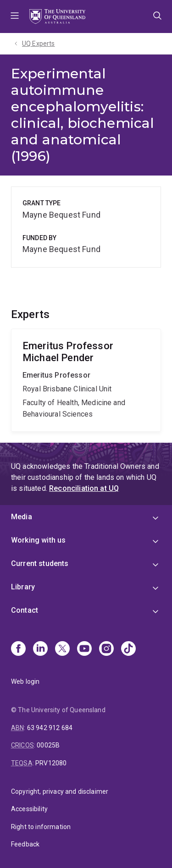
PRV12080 (51, 763)
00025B (48, 745)
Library (23, 587)
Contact (25, 610)
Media (22, 517)
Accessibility (29, 809)
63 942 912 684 (50, 728)
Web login (25, 681)
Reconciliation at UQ (84, 488)
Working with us (38, 540)
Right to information (41, 827)
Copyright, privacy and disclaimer (60, 791)
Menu (15, 16)
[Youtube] (84, 649)
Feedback (25, 844)
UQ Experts (39, 44)
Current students (40, 563)
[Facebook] (18, 649)
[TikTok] (128, 649)
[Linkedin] (40, 649)
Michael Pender (86, 380)
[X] (62, 649)
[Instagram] (106, 649)
